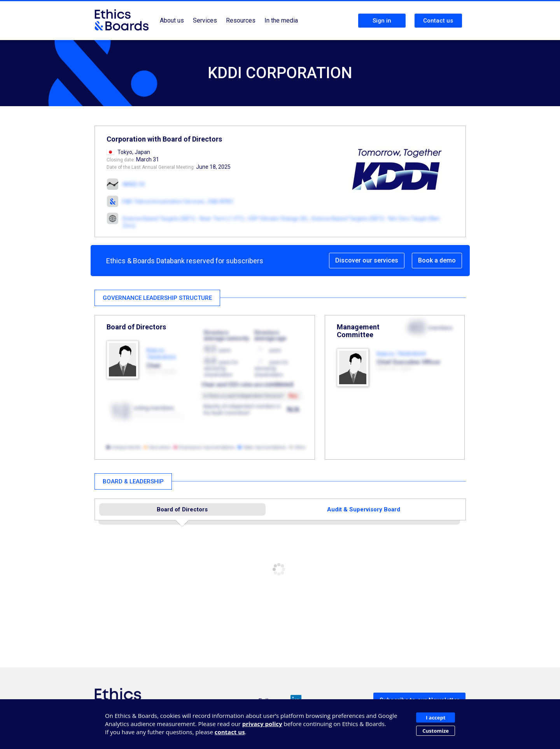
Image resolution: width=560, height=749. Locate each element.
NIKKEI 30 (134, 184)
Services (205, 20)
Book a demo (437, 260)
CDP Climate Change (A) (278, 219)
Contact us (438, 21)
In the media (281, 20)
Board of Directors (182, 509)
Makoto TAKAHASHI (401, 354)
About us (172, 20)
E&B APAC (221, 201)
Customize (436, 731)
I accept (436, 717)
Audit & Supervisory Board (364, 509)
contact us (230, 732)
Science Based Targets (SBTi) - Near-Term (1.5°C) (183, 219)
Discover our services (367, 260)
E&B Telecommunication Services (163, 201)
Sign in (382, 21)
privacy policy (262, 724)
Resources (241, 20)
